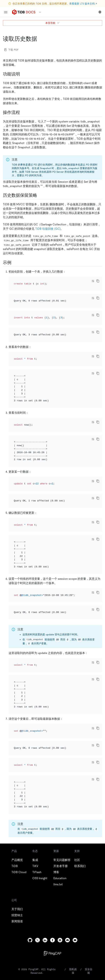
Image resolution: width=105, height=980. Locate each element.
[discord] (67, 843)
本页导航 (52, 23)
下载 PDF (11, 50)
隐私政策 (73, 874)
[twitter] (37, 843)
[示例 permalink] (14, 263)
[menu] (6, 12)
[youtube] (75, 843)
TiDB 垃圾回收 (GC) (48, 229)
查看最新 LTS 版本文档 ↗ (83, 4)
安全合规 (89, 874)
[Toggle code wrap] (93, 281)
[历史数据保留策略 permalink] (40, 195)
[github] (30, 843)
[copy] (98, 281)
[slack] (60, 843)
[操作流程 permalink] (23, 112)
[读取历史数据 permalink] (40, 39)
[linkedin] (45, 843)
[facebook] (52, 843)
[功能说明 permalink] (23, 74)
